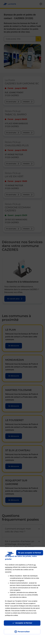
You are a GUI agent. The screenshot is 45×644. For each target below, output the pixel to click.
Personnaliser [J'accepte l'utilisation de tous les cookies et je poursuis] (24, 632)
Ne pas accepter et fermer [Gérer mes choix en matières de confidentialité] (30, 553)
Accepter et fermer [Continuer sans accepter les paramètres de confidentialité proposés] (24, 623)
